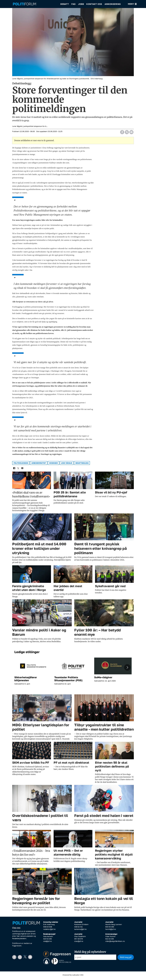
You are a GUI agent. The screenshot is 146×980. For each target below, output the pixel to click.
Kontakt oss (94, 5)
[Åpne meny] (132, 5)
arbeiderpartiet (39, 465)
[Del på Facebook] (122, 133)
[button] (127, 669)
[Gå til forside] (24, 5)
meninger (53, 465)
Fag (74, 5)
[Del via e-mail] (131, 133)
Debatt (65, 5)
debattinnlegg (82, 465)
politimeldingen (21, 465)
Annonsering (113, 5)
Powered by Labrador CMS (73, 977)
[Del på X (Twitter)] (127, 133)
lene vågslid (66, 465)
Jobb (81, 5)
